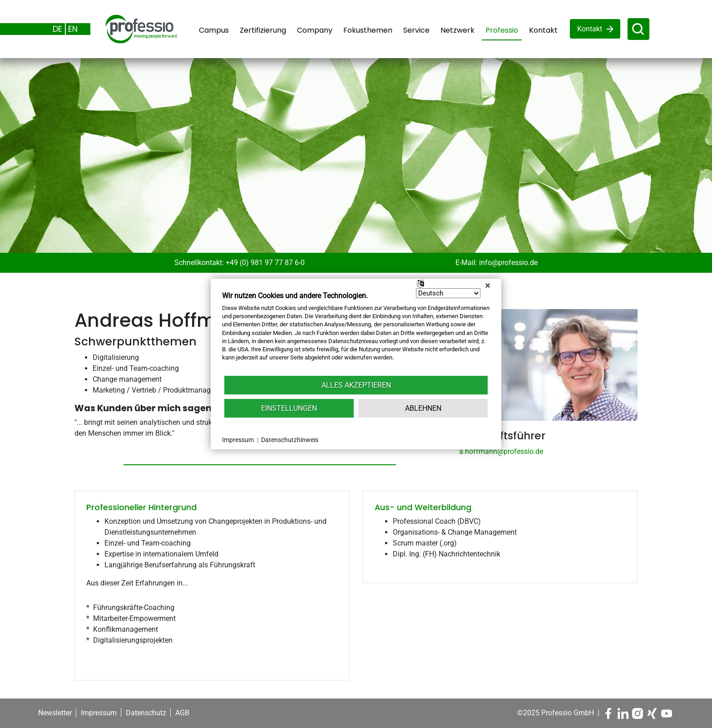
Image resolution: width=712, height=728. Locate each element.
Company (315, 30)
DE (57, 29)
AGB (182, 713)
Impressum (99, 713)
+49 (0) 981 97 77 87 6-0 (265, 263)
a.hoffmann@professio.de (501, 451)
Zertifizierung (263, 30)
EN (73, 29)
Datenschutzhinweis (290, 440)
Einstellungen (289, 408)
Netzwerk (457, 30)
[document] (356, 333)
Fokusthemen (368, 30)
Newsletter (55, 713)
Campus (214, 30)
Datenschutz (146, 713)
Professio (502, 30)
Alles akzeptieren (356, 385)
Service (416, 30)
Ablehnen (423, 408)
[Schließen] (488, 285)
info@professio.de (508, 263)
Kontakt (543, 30)
